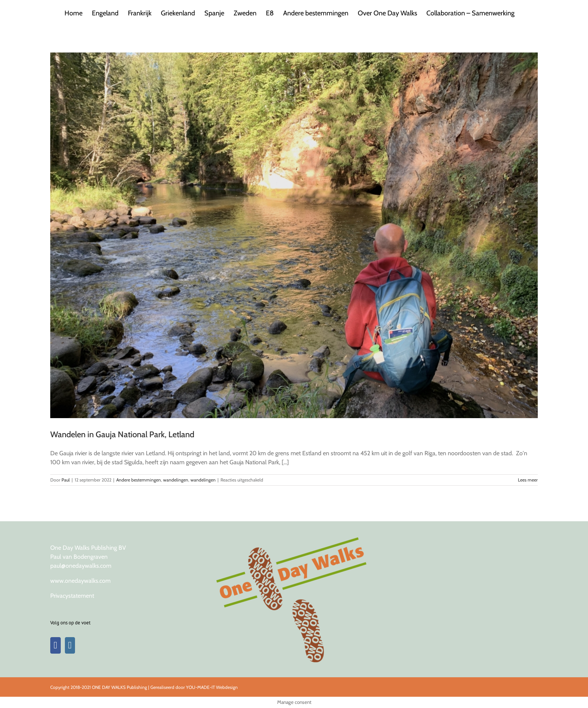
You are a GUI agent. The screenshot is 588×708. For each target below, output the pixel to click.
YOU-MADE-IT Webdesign (212, 687)
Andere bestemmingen (139, 480)
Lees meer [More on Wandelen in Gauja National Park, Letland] (528, 480)
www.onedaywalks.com (80, 581)
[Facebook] (55, 645)
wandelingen (176, 480)
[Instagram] (70, 645)
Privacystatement (72, 596)
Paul (66, 480)
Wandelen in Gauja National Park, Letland (122, 434)
